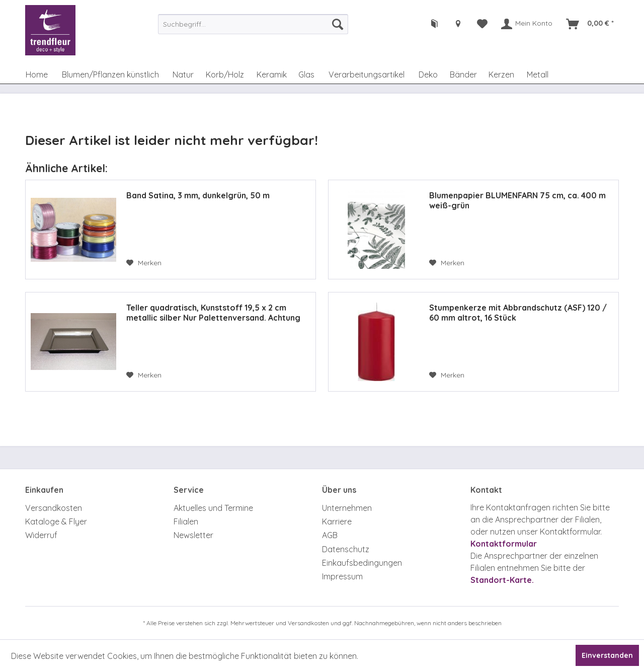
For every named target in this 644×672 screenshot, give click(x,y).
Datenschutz (346, 549)
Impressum (342, 576)
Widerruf (41, 535)
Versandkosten (54, 508)
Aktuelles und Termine (213, 508)
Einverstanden (607, 655)
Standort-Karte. (502, 580)
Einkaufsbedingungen (362, 563)
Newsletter (193, 535)
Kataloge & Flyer (56, 521)
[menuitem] (253, 24)
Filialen (186, 521)
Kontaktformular (504, 544)
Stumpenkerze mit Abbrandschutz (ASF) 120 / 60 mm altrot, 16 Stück (518, 313)
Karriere (337, 521)
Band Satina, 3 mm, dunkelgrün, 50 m (198, 195)
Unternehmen (347, 508)
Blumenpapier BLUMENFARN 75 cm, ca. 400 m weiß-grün (517, 200)
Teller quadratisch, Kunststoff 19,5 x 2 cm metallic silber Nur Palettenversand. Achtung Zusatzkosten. (213, 313)
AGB (330, 535)
